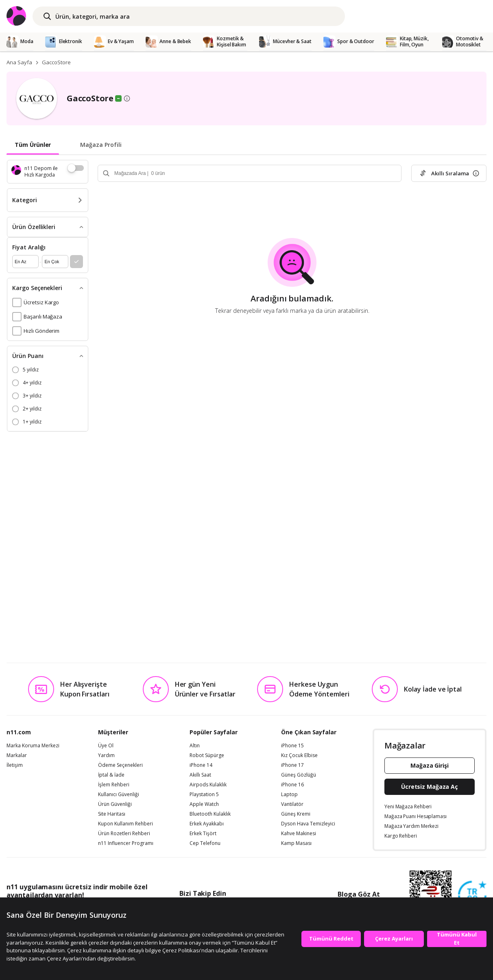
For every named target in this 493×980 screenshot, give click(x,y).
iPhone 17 (292, 765)
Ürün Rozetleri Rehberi (124, 834)
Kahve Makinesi (299, 834)
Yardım (106, 755)
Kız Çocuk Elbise (299, 755)
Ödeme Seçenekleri (120, 765)
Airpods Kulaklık (208, 785)
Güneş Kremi (296, 814)
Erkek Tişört (203, 834)
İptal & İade (111, 775)
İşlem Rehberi (114, 785)
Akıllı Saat (200, 775)
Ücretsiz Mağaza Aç (430, 787)
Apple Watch (204, 804)
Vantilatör (292, 804)
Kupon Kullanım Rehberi (125, 824)
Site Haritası (112, 814)
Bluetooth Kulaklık (210, 814)
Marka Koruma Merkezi (33, 746)
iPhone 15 (292, 746)
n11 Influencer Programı (126, 843)
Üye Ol (106, 746)
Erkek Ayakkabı (207, 824)
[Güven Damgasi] (472, 895)
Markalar (17, 755)
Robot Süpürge (207, 755)
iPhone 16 (292, 785)
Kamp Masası (296, 843)
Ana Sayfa (19, 62)
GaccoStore (56, 62)
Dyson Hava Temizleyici (308, 824)
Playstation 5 (204, 794)
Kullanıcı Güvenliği (119, 794)
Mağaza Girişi (430, 765)
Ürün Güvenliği (115, 804)
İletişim (15, 765)
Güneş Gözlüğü (299, 775)
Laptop (289, 794)
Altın (195, 746)
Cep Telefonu (205, 843)
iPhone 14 (201, 765)
